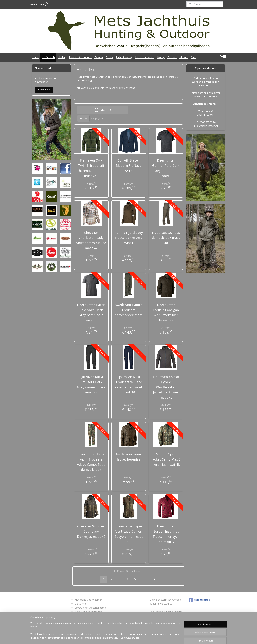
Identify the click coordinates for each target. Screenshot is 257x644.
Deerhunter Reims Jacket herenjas (128, 457)
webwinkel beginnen (136, 637)
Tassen (99, 57)
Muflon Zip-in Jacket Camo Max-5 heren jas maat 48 (166, 459)
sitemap (115, 637)
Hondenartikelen (145, 57)
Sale (193, 57)
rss (123, 637)
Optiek (109, 57)
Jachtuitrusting (124, 57)
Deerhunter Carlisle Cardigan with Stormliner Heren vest (166, 312)
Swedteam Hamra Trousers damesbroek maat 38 (128, 312)
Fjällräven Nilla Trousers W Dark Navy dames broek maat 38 (128, 384)
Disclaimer (81, 604)
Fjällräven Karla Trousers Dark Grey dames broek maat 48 (91, 384)
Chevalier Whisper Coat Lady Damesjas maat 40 (91, 531)
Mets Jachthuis (200, 600)
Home (35, 57)
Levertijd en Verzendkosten (90, 608)
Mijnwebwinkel (167, 637)
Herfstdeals (48, 57)
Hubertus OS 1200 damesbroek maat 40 (166, 238)
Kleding (62, 57)
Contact (172, 57)
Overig (161, 57)
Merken (184, 57)
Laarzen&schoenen (80, 57)
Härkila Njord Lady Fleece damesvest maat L (128, 238)
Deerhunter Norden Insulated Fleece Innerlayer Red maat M (166, 534)
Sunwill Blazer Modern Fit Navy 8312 (128, 165)
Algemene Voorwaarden (89, 600)
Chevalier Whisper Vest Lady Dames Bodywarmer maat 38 (128, 534)
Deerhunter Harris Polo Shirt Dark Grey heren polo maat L (91, 312)
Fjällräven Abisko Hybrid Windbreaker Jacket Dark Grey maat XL (166, 387)
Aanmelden (44, 90)
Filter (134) (103, 110)
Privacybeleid (82, 620)
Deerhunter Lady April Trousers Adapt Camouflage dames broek (91, 462)
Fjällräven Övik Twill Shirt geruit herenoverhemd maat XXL (91, 168)
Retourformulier (84, 616)
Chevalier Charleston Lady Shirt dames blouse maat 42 (91, 240)
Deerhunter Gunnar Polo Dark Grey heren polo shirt (166, 168)
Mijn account (40, 4)
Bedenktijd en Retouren (88, 612)
